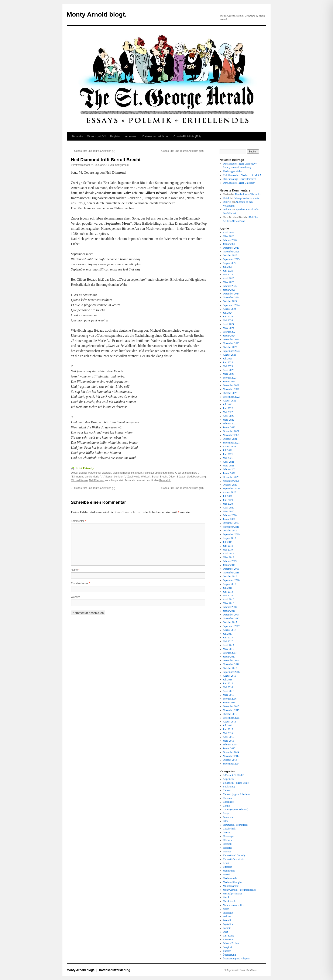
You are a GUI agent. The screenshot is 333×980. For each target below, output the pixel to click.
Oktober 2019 (230, 531)
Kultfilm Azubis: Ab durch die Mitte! (242, 175)
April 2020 (229, 508)
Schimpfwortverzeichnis (246, 198)
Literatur (107, 473)
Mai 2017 (228, 641)
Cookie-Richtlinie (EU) (187, 136)
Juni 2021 (228, 454)
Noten (226, 909)
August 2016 (230, 676)
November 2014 (231, 756)
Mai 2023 (228, 366)
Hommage (228, 836)
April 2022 (229, 416)
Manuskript (229, 871)
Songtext (228, 947)
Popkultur (149, 473)
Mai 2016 (228, 687)
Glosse (226, 832)
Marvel (227, 874)
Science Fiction (231, 943)
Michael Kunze (79, 480)
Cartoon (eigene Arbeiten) (236, 794)
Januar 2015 (229, 748)
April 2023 (229, 370)
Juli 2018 (228, 588)
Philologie (228, 913)
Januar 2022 (229, 427)
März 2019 (229, 557)
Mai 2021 (228, 458)
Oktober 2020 (230, 485)
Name (75, 570)
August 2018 (230, 584)
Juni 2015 (228, 729)
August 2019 (230, 538)
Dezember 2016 (231, 660)
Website (75, 597)
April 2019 (229, 553)
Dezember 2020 (231, 477)
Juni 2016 (228, 683)
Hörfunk (227, 844)
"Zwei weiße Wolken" (138, 477)
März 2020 (229, 511)
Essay (226, 813)
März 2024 (229, 328)
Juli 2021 (228, 450)
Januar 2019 (229, 565)
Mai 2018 (228, 596)
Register (115, 136)
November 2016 (231, 664)
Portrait (227, 928)
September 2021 (231, 443)
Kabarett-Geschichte (234, 859)
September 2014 (231, 764)
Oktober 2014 (230, 760)
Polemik (227, 920)
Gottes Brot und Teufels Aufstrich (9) (93, 151)
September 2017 (231, 626)
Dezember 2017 (231, 615)
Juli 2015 (228, 725)
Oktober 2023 (230, 347)
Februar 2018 (230, 607)
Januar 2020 (229, 519)
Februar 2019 (230, 561)
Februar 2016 (230, 699)
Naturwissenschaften (234, 905)
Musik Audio (230, 901)
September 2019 (231, 534)
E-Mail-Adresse (80, 583)
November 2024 (231, 297)
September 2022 (231, 397)
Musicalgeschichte (232, 894)
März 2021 (229, 466)
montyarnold (121, 165)
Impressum (131, 136)
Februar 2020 (230, 515)
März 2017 (229, 649)
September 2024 (231, 305)
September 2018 (231, 580)
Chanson (227, 798)
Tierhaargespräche (232, 171)
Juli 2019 (228, 542)
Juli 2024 (228, 313)
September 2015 (231, 718)
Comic (226, 806)
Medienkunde (230, 878)
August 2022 (230, 401)
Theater (227, 951)
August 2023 (230, 355)
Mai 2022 (228, 412)
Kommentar (78, 521)
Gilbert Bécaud (177, 477)
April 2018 (229, 599)
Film (225, 821)
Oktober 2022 (230, 393)
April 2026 (229, 232)
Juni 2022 (228, 408)
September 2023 (231, 351)
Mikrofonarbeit (231, 886)
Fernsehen (228, 817)
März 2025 (229, 282)
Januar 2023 (229, 382)
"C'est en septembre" (186, 473)
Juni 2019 (228, 546)
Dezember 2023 (231, 339)
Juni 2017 (228, 638)
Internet (227, 852)
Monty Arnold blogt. (97, 14)
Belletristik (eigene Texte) (236, 783)
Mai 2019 (228, 550)
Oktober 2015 (230, 714)
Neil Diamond (97, 480)
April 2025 (229, 278)
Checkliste (228, 802)
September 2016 (231, 672)
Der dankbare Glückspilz (248, 194)
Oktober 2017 (230, 622)
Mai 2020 (228, 504)
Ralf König (229, 936)
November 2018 (231, 573)
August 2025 (230, 263)
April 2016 (229, 691)
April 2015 (229, 737)
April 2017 (229, 645)
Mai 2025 (228, 275)
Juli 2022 (228, 404)
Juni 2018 (228, 592)
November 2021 (231, 435)
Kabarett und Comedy (234, 855)
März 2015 (229, 741)
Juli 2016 (228, 680)
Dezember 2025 (231, 248)
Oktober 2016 (230, 668)
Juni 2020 (228, 500)
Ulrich (226, 198)
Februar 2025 (230, 286)
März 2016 (229, 695)
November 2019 (231, 527)
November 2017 (231, 618)
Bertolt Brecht (160, 477)
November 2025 (231, 252)
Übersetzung (229, 955)
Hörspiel (227, 848)
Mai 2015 (228, 733)
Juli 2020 (228, 496)
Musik (139, 473)
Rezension (228, 939)
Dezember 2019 (231, 523)
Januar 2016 (229, 703)
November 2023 (231, 343)
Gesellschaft (229, 829)
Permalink (165, 480)
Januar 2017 (229, 657)
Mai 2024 (228, 320)
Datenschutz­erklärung (156, 136)
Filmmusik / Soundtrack (235, 825)
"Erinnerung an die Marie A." (87, 477)
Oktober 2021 (230, 439)
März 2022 (229, 420)
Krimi (226, 863)
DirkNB (227, 202)
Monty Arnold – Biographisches (239, 890)
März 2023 (229, 374)
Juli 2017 (228, 634)
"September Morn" (115, 477)
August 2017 (230, 630)
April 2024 (229, 324)
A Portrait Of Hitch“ (233, 775)
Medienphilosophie (123, 473)
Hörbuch (227, 840)
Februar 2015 (230, 745)
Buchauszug (229, 787)
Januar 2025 (229, 290)
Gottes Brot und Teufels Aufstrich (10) (184, 151)
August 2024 (230, 309)
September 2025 (231, 259)
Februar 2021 (230, 469)
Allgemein (228, 779)
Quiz (225, 932)
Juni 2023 (228, 362)
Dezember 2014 (231, 752)
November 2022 (231, 389)
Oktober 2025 (230, 255)
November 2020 (231, 481)
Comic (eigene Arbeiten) (236, 810)
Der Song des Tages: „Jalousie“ (239, 183)
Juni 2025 (228, 271)
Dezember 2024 (231, 294)
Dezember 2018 (231, 569)
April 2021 (229, 462)
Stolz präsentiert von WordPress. (241, 970)
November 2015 (231, 710)
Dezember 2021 (231, 431)
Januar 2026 (229, 244)
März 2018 (229, 603)
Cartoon (227, 790)
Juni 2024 (228, 317)
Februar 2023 (230, 378)
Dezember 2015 (231, 706)
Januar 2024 (229, 336)
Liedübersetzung (196, 477)
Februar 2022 (230, 424)
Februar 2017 (230, 653)
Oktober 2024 (230, 301)
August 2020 (230, 492)
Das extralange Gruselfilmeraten (240, 179)
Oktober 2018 (230, 576)
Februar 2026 (230, 240)
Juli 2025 (228, 267)
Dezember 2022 (231, 385)
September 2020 (231, 489)
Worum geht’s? (97, 136)
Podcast (227, 917)
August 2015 (230, 722)
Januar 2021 (229, 473)
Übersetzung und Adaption (237, 959)
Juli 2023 (228, 359)
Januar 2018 (229, 611)
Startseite (77, 136)
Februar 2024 (230, 332)
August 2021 (230, 446)
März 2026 (229, 236)
